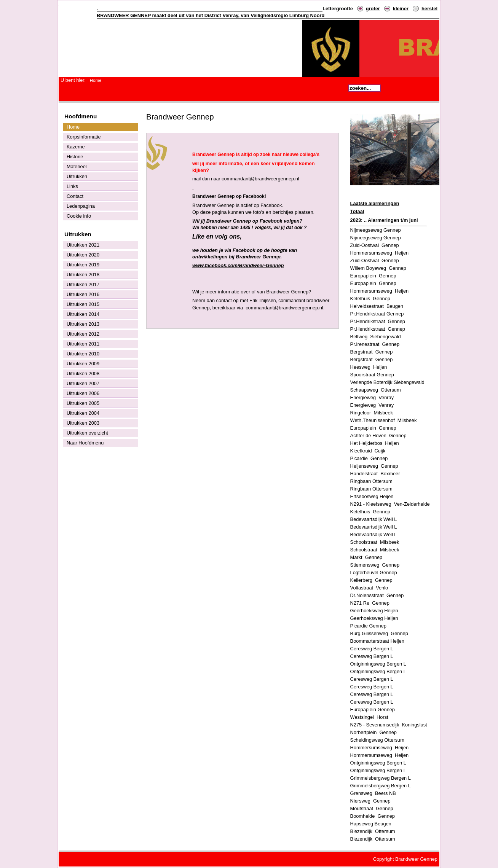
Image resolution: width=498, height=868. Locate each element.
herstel (429, 9)
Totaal (357, 211)
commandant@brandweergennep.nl (260, 179)
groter (373, 9)
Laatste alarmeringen (375, 203)
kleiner (401, 9)
